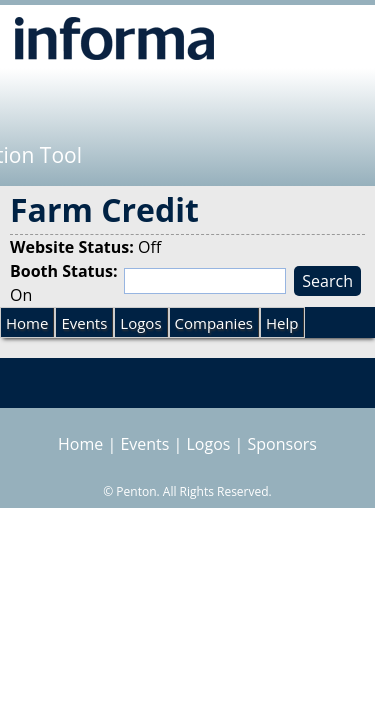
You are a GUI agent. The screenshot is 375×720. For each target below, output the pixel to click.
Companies (214, 323)
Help (282, 323)
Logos (140, 323)
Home (27, 323)
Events (84, 323)
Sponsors (282, 444)
